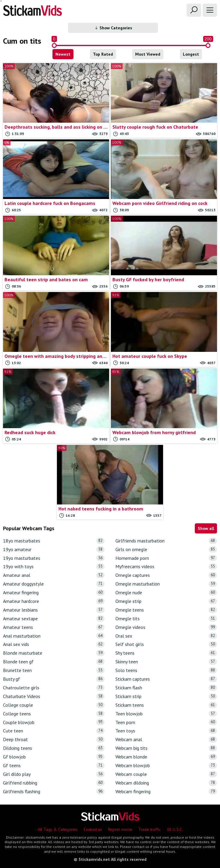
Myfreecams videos (166, 567)
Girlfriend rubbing (54, 783)
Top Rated (103, 54)
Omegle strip (166, 601)
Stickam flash (166, 688)
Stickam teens (166, 705)
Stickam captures (166, 679)
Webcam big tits (166, 748)
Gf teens (54, 766)
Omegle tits (166, 619)
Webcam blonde (166, 757)
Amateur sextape (54, 619)
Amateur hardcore (54, 601)
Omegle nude (166, 593)
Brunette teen (54, 670)
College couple (54, 705)
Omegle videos (166, 627)
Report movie (120, 829)
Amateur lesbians (54, 610)
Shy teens (166, 653)
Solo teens (166, 670)
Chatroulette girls (54, 688)
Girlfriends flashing (54, 792)
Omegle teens (166, 610)
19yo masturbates (54, 558)
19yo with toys (54, 567)
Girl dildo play (54, 774)
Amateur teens (54, 627)
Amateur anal (54, 575)
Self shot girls (166, 644)
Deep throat (54, 739)
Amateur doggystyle (54, 584)
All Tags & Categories (58, 829)
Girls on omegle (166, 549)
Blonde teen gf (54, 662)
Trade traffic (149, 829)
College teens (54, 714)
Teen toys (166, 731)
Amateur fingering (54, 593)
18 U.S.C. (175, 829)
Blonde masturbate (54, 653)
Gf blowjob (54, 757)
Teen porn (166, 722)
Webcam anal (166, 739)
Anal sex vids (54, 644)
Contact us (93, 829)
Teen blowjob (166, 714)
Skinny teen (166, 662)
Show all (206, 528)
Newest (63, 54)
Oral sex (166, 636)
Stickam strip (166, 696)
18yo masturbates (54, 541)
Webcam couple (166, 774)
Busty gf (54, 679)
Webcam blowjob (166, 766)
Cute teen (54, 731)
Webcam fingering (166, 792)
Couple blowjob (54, 722)
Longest (191, 54)
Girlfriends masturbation (166, 541)
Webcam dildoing (166, 783)
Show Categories (113, 28)
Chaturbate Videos (54, 696)
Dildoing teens (54, 748)
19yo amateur (54, 549)
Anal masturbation (54, 636)
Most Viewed (148, 54)
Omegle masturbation (166, 584)
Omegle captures (166, 575)
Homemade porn (166, 558)
